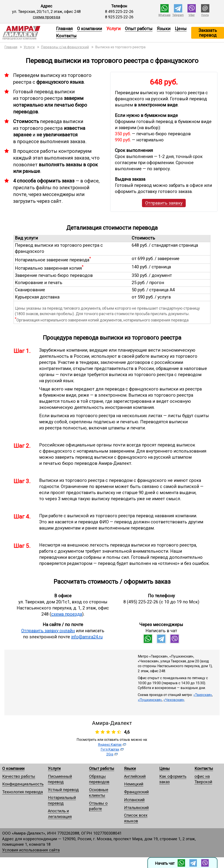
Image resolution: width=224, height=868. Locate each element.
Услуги (54, 768)
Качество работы (19, 776)
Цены (181, 29)
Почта (205, 15)
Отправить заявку (164, 203)
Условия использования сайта (31, 850)
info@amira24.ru (87, 637)
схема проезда (46, 17)
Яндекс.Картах (110, 745)
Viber (192, 15)
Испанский (134, 800)
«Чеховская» (174, 700)
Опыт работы (139, 29)
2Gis (110, 754)
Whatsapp (164, 15)
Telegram (178, 15)
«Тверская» (203, 695)
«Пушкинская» (150, 700)
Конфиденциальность (23, 784)
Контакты (66, 36)
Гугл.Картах (110, 749)
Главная (64, 29)
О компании (89, 29)
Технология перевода (23, 792)
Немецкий (134, 784)
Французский (136, 792)
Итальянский (136, 808)
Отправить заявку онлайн (48, 631)
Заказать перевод (208, 33)
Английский (135, 776)
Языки (164, 29)
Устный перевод (63, 790)
